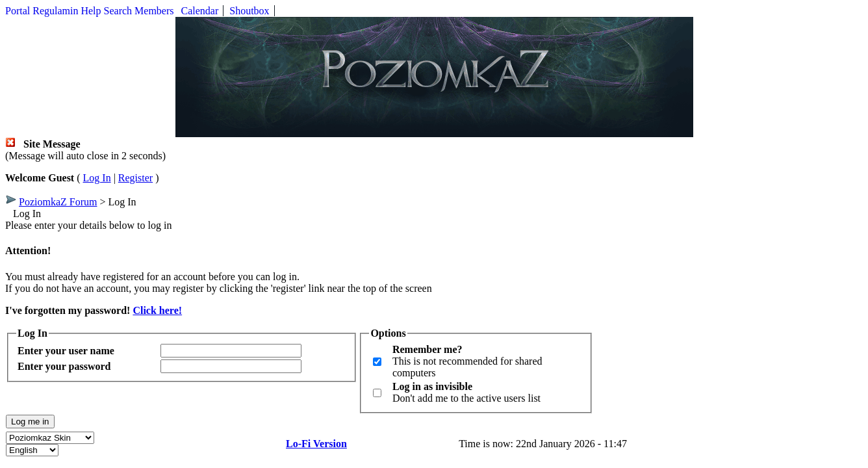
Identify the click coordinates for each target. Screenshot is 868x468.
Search (118, 11)
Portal (18, 11)
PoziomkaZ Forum (58, 202)
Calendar (200, 11)
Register (135, 178)
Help (91, 11)
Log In (97, 178)
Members (154, 11)
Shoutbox (249, 11)
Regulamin (55, 11)
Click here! (157, 310)
